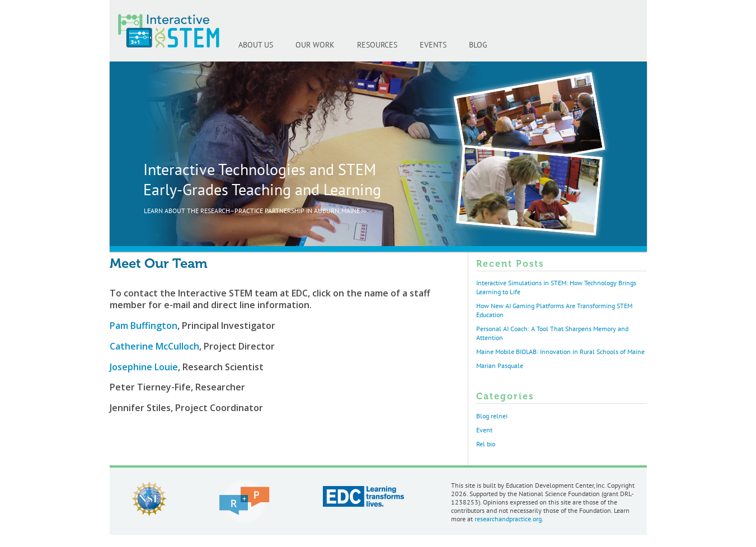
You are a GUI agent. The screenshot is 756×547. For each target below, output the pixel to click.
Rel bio (486, 444)
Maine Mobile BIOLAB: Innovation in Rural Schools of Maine (560, 352)
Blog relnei (492, 416)
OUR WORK (315, 45)
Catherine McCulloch (154, 346)
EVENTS (433, 45)
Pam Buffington (144, 326)
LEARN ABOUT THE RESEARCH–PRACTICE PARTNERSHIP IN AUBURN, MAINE (252, 211)
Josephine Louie (144, 367)
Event (484, 430)
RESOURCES (377, 45)
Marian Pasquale (500, 366)
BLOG (478, 45)
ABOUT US (256, 45)
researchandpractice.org (508, 519)
